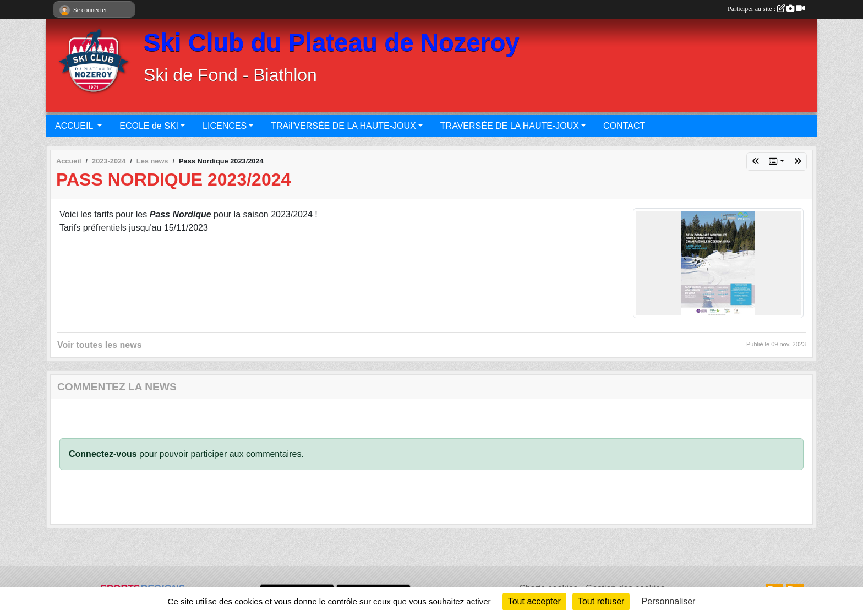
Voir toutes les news (100, 345)
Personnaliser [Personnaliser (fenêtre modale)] (669, 601)
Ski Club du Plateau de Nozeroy (332, 43)
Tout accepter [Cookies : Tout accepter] (534, 601)
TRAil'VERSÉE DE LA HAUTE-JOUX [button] (343, 126)
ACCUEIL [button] (75, 126)
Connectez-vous (103, 454)
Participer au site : (766, 9)
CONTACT (624, 126)
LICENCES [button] (225, 126)
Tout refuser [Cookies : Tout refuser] (601, 601)
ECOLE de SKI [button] (149, 126)
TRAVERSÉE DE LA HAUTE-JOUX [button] (510, 126)
